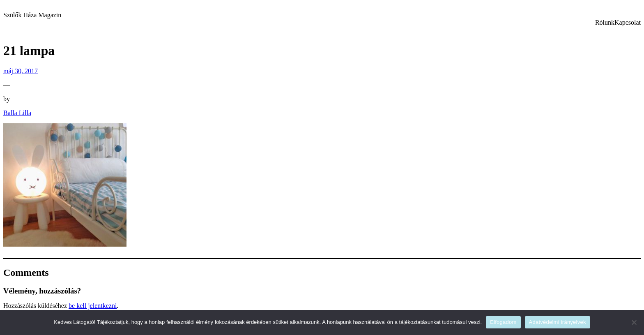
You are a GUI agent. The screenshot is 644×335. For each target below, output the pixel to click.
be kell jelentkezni (93, 306)
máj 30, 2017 (21, 71)
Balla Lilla (17, 113)
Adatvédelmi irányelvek (558, 322)
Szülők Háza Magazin (32, 15)
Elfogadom (503, 322)
